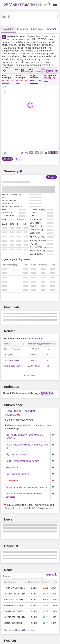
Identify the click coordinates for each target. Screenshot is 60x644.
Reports (52, 177)
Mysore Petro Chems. (14, 349)
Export (52, 575)
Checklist (51, 29)
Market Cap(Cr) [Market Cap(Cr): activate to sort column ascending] (35, 344)
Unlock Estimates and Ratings (28, 393)
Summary (23, 29)
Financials (37, 29)
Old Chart (7, 159)
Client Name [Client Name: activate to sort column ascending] (10, 582)
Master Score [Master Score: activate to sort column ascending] (49, 344)
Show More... (30, 375)
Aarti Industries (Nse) (14, 366)
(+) (51, 65)
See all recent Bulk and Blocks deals (20, 630)
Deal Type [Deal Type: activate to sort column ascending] (33, 582)
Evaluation (8, 29)
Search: (23, 576)
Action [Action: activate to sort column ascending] (45, 582)
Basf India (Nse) (11, 360)
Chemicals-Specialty (31, 338)
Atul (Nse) (8, 355)
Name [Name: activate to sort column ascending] (7, 344)
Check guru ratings (40, 71)
